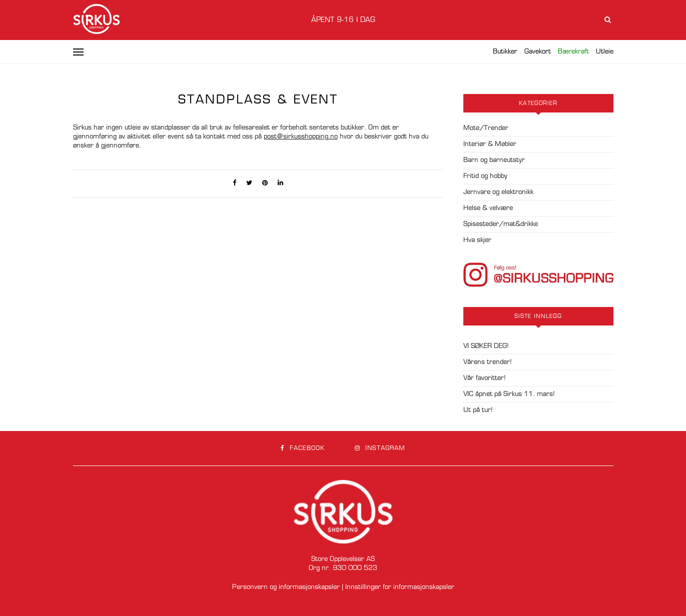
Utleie (605, 52)
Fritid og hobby (485, 176)
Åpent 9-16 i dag (343, 20)
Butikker (505, 52)
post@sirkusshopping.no (301, 137)
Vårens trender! (488, 362)
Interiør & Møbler (490, 144)
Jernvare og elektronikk (498, 192)
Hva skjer (477, 240)
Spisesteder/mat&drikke (501, 224)
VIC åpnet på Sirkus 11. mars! (509, 394)
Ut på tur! (478, 410)
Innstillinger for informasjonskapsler (400, 587)
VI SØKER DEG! (486, 346)
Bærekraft (573, 52)
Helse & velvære (488, 208)
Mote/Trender (486, 128)
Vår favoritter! (485, 378)
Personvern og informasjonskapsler (286, 587)
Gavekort (538, 52)
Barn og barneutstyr (494, 160)
